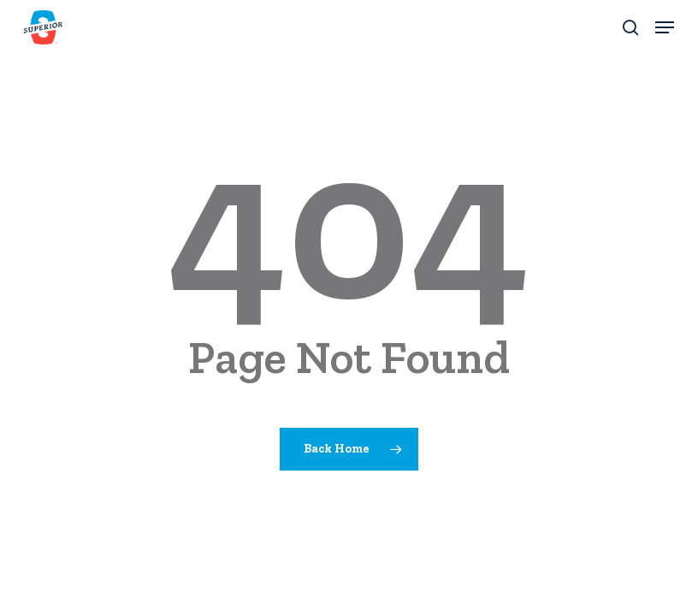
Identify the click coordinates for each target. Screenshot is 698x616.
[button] (665, 27)
